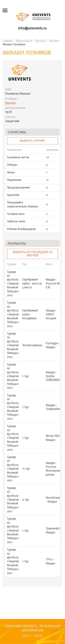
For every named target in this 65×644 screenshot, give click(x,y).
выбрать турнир (32, 141)
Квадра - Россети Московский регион (53, 469)
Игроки (54, 41)
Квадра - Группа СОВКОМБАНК (55, 376)
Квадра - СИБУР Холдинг (51, 315)
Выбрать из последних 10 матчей (33, 254)
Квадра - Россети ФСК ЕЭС (54, 284)
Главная (7, 41)
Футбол (41, 41)
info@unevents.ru (32, 28)
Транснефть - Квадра (54, 531)
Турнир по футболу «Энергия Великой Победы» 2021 (13, 469)
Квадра (10, 103)
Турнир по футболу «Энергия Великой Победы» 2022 (13, 284)
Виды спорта (24, 41)
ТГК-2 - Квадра (50, 562)
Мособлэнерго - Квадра (55, 500)
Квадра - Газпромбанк (54, 407)
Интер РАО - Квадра (54, 438)
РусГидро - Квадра (53, 346)
